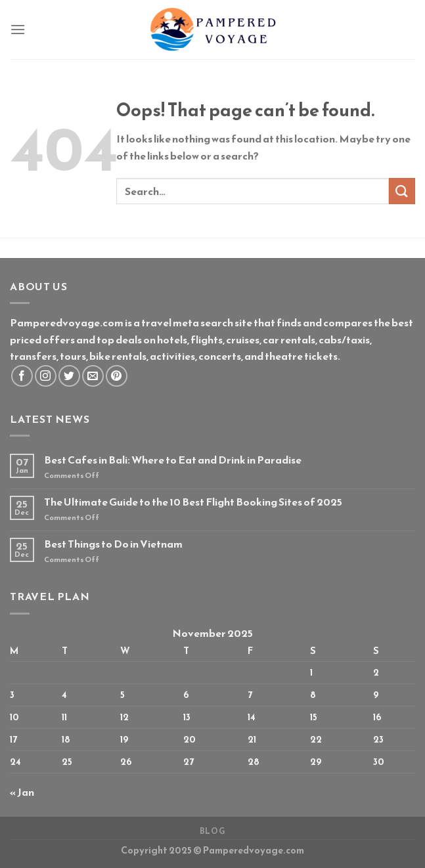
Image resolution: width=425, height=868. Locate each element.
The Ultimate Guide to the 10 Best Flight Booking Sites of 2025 (193, 502)
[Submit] (402, 191)
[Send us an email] (93, 376)
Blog (212, 831)
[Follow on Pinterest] (117, 376)
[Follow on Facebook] (22, 376)
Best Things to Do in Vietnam (113, 544)
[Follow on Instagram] (46, 376)
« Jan (22, 792)
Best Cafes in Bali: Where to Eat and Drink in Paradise (173, 460)
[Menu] (18, 29)
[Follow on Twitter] (69, 376)
